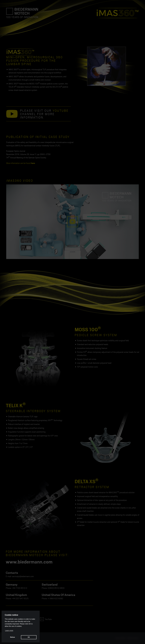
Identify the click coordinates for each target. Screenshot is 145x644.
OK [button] (29, 637)
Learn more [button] (9, 631)
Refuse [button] (12, 637)
